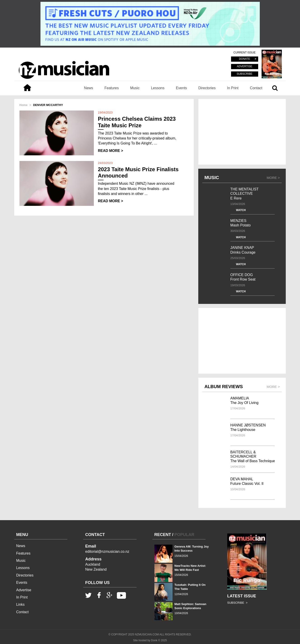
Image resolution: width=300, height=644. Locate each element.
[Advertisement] (242, 132)
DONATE (244, 59)
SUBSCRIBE (244, 74)
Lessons (158, 88)
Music (135, 88)
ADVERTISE (245, 67)
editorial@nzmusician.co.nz (107, 551)
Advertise (24, 590)
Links (20, 604)
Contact (256, 88)
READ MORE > (111, 151)
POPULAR (184, 535)
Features (112, 88)
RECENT (163, 535)
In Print (233, 88)
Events (181, 88)
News (89, 88)
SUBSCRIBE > (237, 603)
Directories (207, 88)
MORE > (273, 178)
